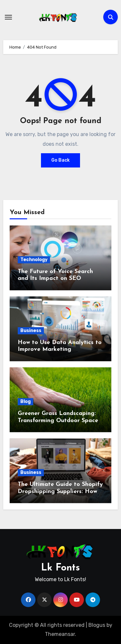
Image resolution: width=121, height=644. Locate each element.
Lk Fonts (60, 568)
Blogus (97, 625)
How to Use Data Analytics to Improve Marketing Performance (60, 350)
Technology (34, 260)
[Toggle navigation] (8, 17)
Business (31, 331)
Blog (25, 402)
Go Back (60, 160)
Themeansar (60, 634)
